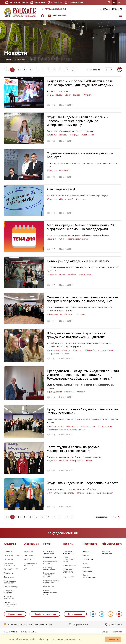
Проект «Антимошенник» (89, 577)
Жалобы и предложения (45, 614)
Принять (113, 639)
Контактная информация (9, 598)
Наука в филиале (50, 558)
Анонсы (86, 556)
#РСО (49, 493)
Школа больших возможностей (69, 553)
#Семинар (81, 314)
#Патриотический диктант (59, 354)
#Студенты (87, 95)
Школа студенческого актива (68, 560)
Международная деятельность (10, 582)
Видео (85, 564)
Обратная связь (75, 614)
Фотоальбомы (88, 560)
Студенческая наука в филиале (51, 563)
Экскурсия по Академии (9, 592)
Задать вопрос (15, 614)
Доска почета (9, 577)
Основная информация (107, 553)
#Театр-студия (77, 461)
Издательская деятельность (49, 553)
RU (114, 2)
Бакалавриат (29, 552)
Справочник (57, 2)
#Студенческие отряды (64, 493)
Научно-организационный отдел (50, 593)
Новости (86, 552)
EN (119, 2)
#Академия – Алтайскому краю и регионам (66, 430)
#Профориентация (55, 427)
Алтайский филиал (55, 9)
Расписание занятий (19, 2)
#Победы (63, 135)
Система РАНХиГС (11, 569)
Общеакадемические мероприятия (51, 582)
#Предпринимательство (77, 239)
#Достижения (88, 135)
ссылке (77, 639)
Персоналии (9, 560)
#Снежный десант (105, 493)
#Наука (62, 199)
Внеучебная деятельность (9, 565)
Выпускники (9, 574)
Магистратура (29, 560)
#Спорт (62, 275)
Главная (8, 59)
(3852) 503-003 (111, 9)
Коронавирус (88, 572)
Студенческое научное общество (50, 568)
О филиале (8, 552)
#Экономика (65, 170)
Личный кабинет (76, 2)
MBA (25, 569)
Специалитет (29, 556)
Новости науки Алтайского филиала (49, 575)
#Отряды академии (86, 493)
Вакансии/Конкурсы (12, 587)
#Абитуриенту (72, 427)
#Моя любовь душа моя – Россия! (100, 351)
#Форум (89, 461)
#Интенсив (80, 199)
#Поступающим (88, 427)
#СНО (71, 199)
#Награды (74, 135)
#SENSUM (63, 461)
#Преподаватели (54, 314)
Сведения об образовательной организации (11, 605)
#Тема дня (51, 239)
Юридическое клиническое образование (68, 571)
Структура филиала (12, 556)
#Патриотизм (53, 351)
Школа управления (70, 565)
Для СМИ (86, 568)
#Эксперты (69, 314)
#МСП (61, 239)
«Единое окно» (68, 577)
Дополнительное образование (30, 565)
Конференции (49, 587)
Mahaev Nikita (116, 632)
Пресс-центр (21, 59)
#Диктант (66, 351)
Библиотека (40, 2)
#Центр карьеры (72, 95)
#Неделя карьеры (55, 95)
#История (81, 392)
